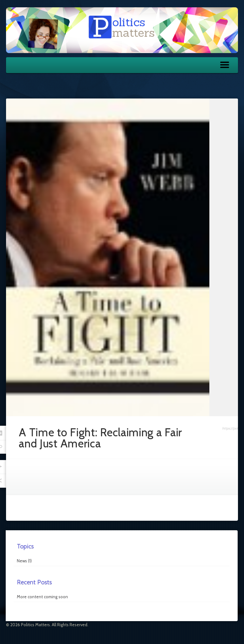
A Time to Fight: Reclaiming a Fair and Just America (100, 438)
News (22, 561)
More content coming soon (42, 597)
